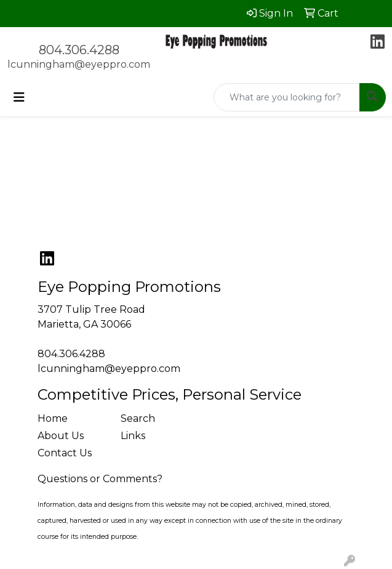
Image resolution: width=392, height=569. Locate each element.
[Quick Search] (287, 97)
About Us (61, 436)
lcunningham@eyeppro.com (79, 64)
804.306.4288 (79, 50)
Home (53, 418)
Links (133, 436)
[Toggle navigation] (19, 97)
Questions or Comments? (100, 479)
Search (138, 418)
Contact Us (65, 453)
